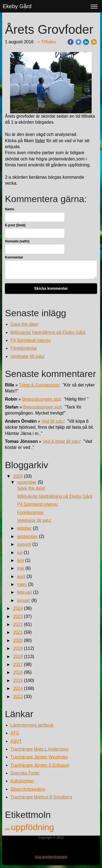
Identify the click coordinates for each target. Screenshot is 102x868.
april (21, 576)
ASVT (16, 741)
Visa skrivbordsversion (51, 857)
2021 (18, 632)
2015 (18, 680)
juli (20, 552)
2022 (18, 624)
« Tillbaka (47, 42)
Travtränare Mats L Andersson (39, 749)
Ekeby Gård (17, 6)
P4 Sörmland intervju (31, 340)
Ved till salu (53, 421)
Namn (9, 209)
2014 (18, 688)
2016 (18, 672)
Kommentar (14, 257)
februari (24, 592)
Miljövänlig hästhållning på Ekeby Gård (48, 332)
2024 (18, 608)
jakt (8, 829)
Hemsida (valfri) (17, 241)
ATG (15, 733)
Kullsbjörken (22, 781)
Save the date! (24, 324)
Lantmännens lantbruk (32, 725)
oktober (24, 528)
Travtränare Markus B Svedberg (41, 797)
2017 (18, 664)
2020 (18, 640)
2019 (18, 648)
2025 (18, 476)
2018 (18, 657)
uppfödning (32, 827)
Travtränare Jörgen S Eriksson (40, 765)
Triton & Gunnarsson (39, 385)
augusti (24, 544)
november (27, 482)
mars (22, 584)
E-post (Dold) (15, 225)
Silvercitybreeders (28, 789)
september (27, 536)
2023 (18, 616)
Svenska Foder (25, 773)
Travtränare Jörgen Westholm (39, 757)
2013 (18, 697)
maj (21, 568)
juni (21, 560)
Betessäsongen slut (41, 399)
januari (24, 600)
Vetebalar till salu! (27, 356)
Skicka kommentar (51, 288)
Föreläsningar (24, 348)
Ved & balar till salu (61, 441)
